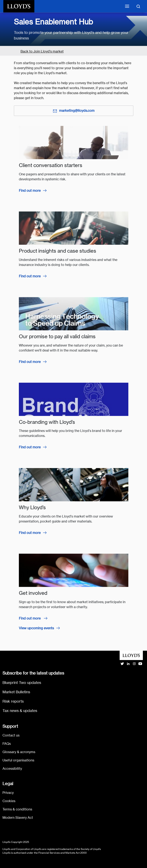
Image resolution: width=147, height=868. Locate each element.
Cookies (9, 801)
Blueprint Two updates (22, 683)
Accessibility (12, 769)
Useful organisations (18, 760)
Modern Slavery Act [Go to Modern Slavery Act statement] (18, 818)
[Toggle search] (138, 6)
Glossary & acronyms (19, 752)
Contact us (11, 735)
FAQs (7, 744)
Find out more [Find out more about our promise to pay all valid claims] (30, 362)
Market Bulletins (16, 692)
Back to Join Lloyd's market (42, 51)
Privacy (8, 793)
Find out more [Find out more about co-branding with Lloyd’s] (30, 447)
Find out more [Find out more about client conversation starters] (30, 191)
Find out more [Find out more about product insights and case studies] (30, 276)
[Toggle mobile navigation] (127, 6)
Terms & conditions (17, 809)
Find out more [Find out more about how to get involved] (30, 618)
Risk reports (13, 701)
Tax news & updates (20, 711)
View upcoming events (36, 628)
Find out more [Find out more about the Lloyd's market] (30, 533)
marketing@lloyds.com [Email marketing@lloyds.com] (73, 111)
